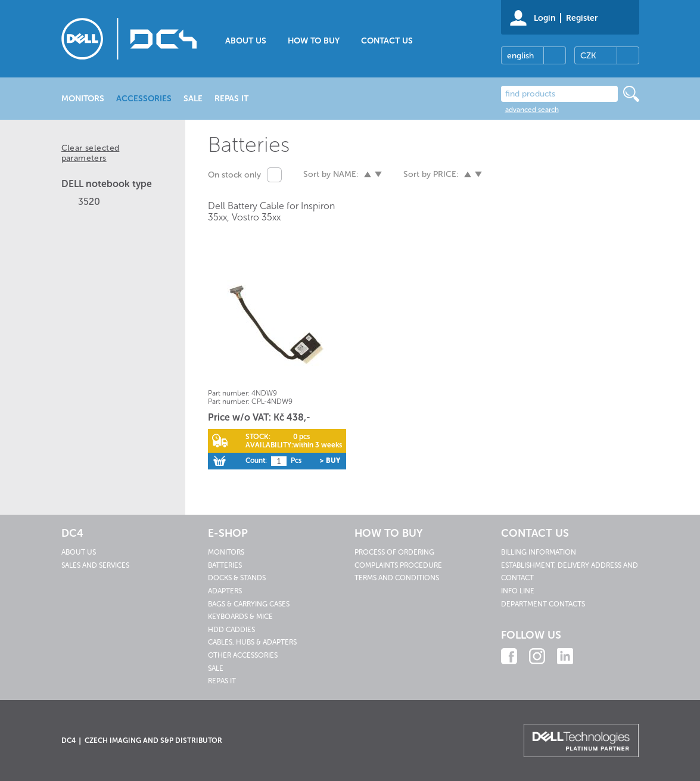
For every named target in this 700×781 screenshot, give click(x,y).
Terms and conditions (397, 578)
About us (246, 41)
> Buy (330, 460)
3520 (89, 202)
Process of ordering (394, 552)
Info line (518, 591)
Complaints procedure (398, 565)
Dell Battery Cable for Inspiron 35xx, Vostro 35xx (271, 211)
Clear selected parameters (91, 153)
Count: (256, 460)
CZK (588, 56)
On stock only (234, 175)
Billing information (539, 552)
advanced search (532, 110)
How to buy (314, 41)
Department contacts (543, 604)
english (520, 56)
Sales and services (95, 565)
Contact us (387, 41)
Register (582, 18)
